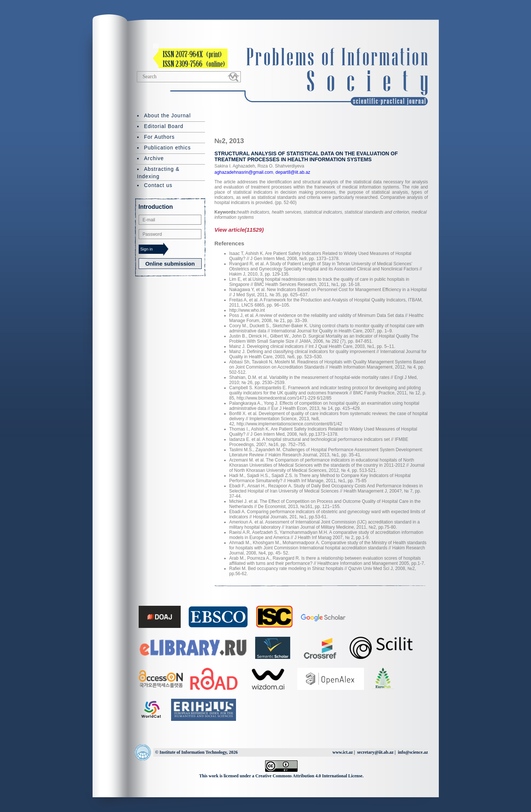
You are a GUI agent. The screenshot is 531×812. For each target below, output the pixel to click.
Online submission (170, 264)
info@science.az (413, 752)
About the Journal (168, 115)
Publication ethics (168, 148)
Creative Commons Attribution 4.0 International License (309, 776)
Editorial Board (164, 126)
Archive (154, 158)
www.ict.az (342, 752)
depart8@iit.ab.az (292, 172)
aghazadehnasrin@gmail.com (244, 172)
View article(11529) (239, 230)
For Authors (159, 137)
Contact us (158, 185)
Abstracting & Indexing (158, 173)
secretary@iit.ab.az (375, 752)
